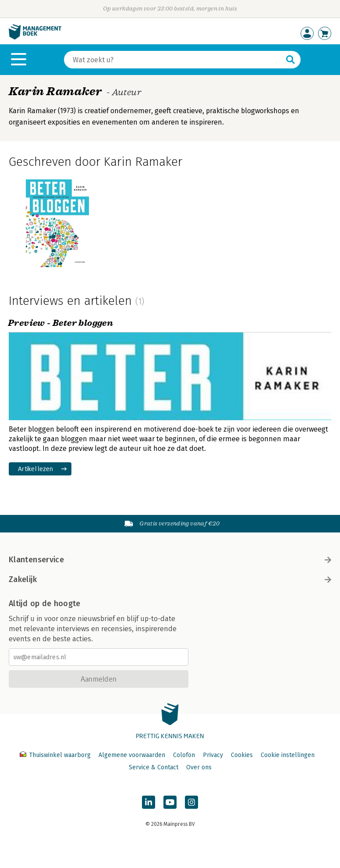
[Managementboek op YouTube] (170, 802)
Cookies (242, 755)
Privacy (213, 755)
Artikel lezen (36, 469)
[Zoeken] (174, 60)
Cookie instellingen (288, 755)
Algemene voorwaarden (132, 755)
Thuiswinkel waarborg (56, 755)
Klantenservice (170, 560)
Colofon (184, 755)
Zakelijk (170, 579)
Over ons (199, 767)
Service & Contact (154, 767)
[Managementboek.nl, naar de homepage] (35, 38)
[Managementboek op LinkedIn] (149, 802)
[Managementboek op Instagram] (191, 802)
